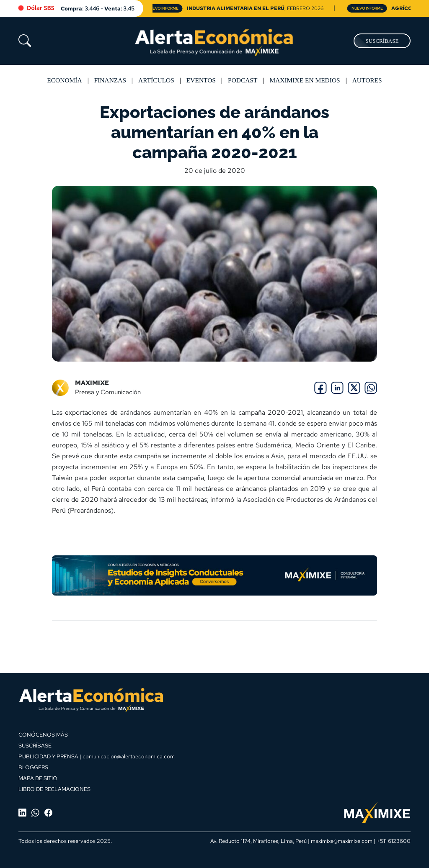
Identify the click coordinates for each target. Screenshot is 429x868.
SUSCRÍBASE (382, 41)
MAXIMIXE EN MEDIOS (305, 80)
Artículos (156, 80)
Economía (64, 80)
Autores (367, 80)
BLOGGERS (33, 767)
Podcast (243, 80)
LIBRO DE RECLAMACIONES (54, 789)
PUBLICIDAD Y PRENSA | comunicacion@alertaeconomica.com (97, 756)
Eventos (201, 80)
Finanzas (110, 80)
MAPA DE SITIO (38, 778)
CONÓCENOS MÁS (43, 734)
